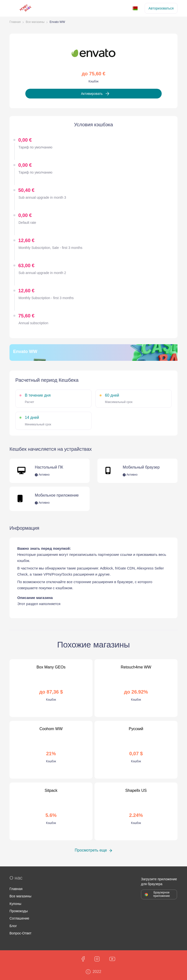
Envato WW (57, 22)
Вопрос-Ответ (20, 933)
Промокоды (19, 911)
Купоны (15, 904)
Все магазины (35, 22)
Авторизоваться (161, 8)
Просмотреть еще (91, 850)
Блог (13, 926)
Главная (15, 22)
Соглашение (19, 918)
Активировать (92, 94)
